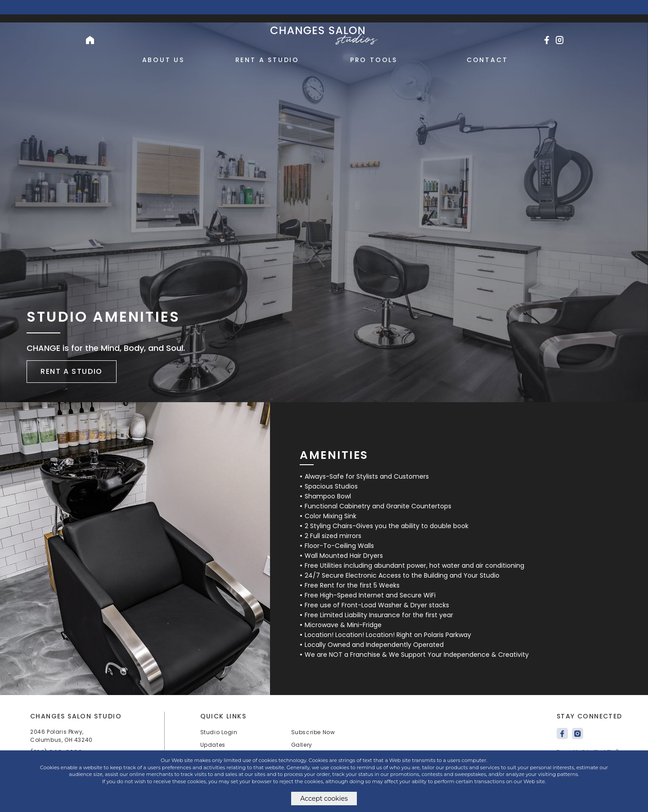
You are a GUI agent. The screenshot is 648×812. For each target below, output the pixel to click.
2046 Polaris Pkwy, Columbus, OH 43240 (61, 736)
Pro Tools (374, 60)
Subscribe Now (313, 732)
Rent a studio (72, 371)
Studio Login (219, 732)
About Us (163, 60)
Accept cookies (324, 799)
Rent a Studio (267, 60)
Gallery (302, 745)
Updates (213, 745)
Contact (487, 60)
